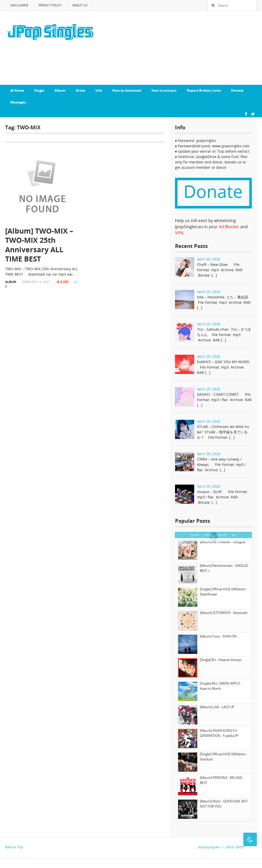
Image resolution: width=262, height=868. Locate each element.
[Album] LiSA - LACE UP (217, 707)
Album (60, 90)
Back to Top (14, 847)
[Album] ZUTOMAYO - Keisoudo (224, 613)
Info (99, 90)
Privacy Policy (50, 5)
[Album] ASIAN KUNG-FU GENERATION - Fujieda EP (219, 733)
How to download (127, 90)
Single (39, 90)
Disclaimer (19, 5)
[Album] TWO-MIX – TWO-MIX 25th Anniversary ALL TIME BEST (39, 245)
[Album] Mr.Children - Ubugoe (222, 542)
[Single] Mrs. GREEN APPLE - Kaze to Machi (221, 686)
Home (17, 90)
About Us (80, 5)
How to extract (164, 90)
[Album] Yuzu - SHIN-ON (218, 636)
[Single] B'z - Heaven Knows (221, 660)
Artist (80, 90)
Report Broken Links (204, 90)
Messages (18, 102)
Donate (237, 90)
